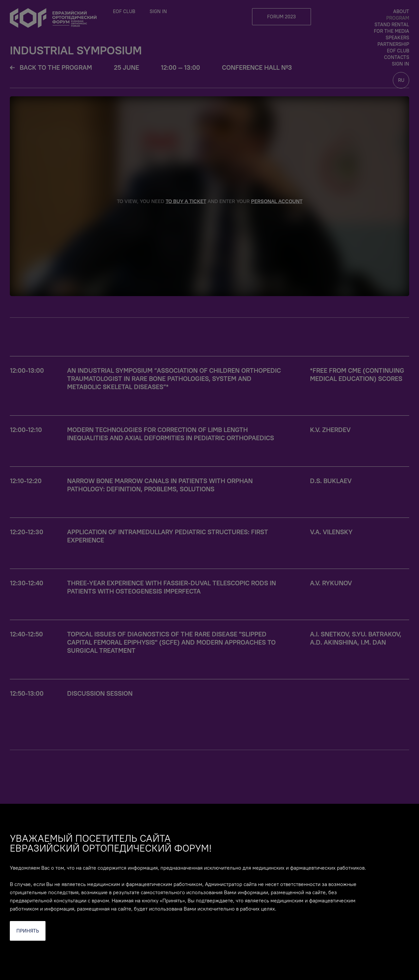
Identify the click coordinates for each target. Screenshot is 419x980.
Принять (28, 931)
